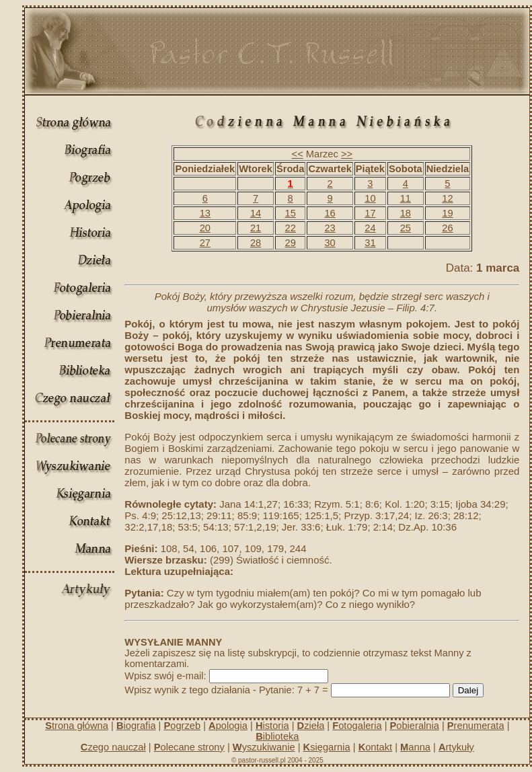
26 (447, 228)
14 (256, 213)
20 (205, 228)
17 (370, 213)
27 (205, 243)
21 (256, 228)
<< (298, 154)
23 (330, 228)
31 (370, 243)
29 (291, 243)
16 (330, 213)
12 (447, 198)
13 (205, 213)
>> (347, 154)
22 (291, 228)
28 (256, 243)
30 (330, 243)
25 (406, 228)
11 (406, 198)
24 (370, 228)
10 (370, 198)
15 (291, 213)
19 (447, 213)
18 (406, 213)
